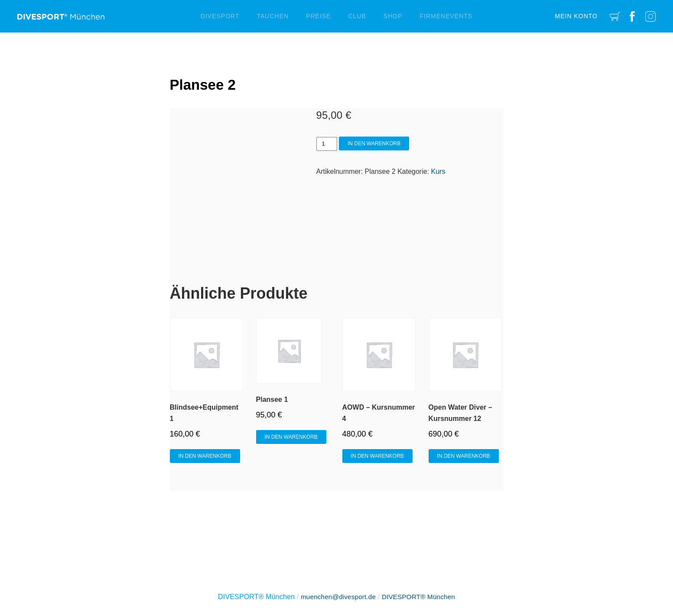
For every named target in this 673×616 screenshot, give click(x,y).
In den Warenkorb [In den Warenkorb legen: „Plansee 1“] (291, 437)
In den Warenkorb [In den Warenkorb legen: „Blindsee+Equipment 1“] (205, 456)
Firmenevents (446, 16)
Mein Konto (576, 16)
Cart (615, 16)
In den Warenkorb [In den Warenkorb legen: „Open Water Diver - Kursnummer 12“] (464, 456)
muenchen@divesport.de (337, 597)
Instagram (650, 16)
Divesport (220, 16)
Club (357, 16)
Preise (318, 16)
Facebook (632, 16)
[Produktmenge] (327, 144)
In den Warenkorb (374, 143)
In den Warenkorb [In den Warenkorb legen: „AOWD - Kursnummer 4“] (377, 456)
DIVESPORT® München (420, 597)
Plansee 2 (206, 84)
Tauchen (273, 16)
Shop (393, 16)
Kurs (438, 171)
